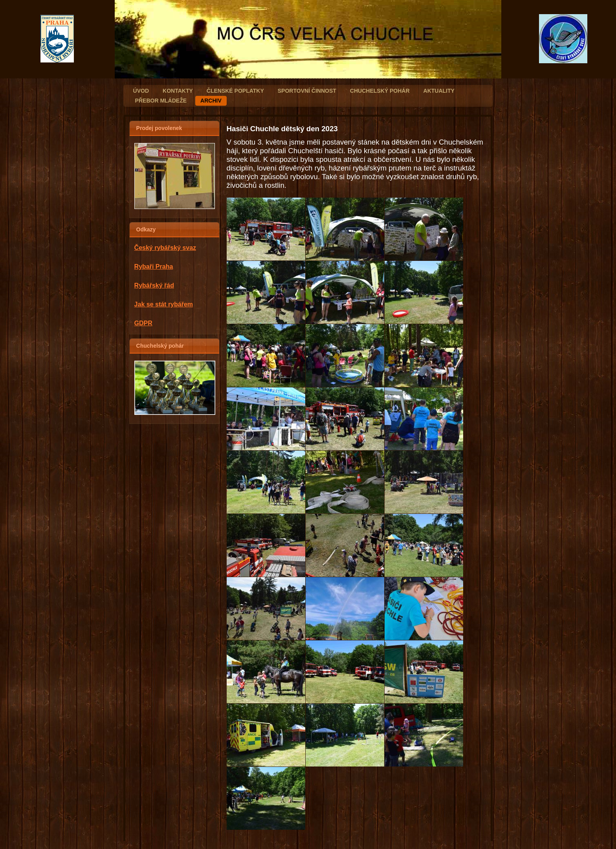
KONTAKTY (178, 91)
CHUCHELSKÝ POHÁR (380, 91)
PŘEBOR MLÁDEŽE (161, 101)
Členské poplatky (235, 91)
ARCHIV (211, 101)
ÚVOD (141, 91)
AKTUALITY (439, 91)
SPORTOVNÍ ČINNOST (307, 91)
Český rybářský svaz (165, 248)
